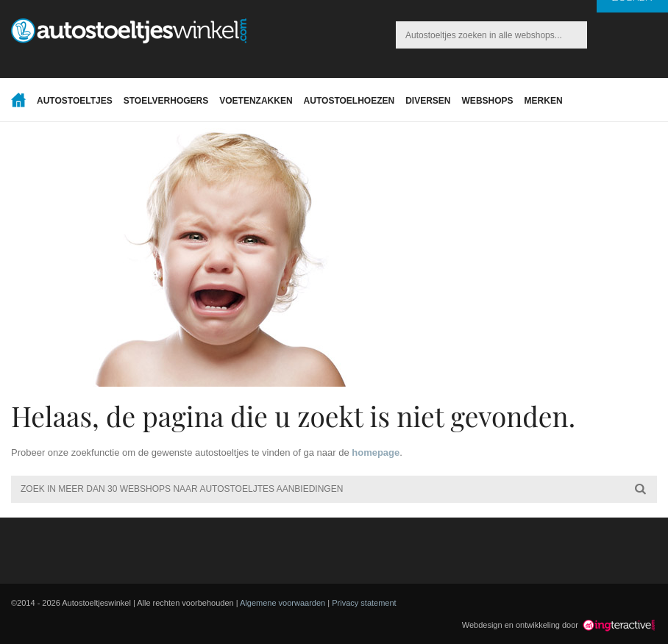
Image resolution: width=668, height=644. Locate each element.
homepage (376, 452)
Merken (544, 101)
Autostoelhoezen (349, 101)
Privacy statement (364, 603)
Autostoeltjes (75, 101)
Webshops (488, 101)
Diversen (428, 101)
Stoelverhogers (166, 101)
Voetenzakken (256, 101)
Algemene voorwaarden (283, 603)
